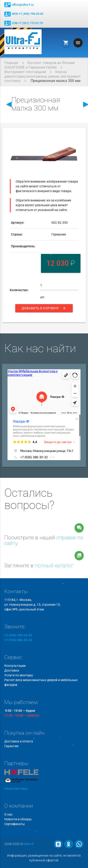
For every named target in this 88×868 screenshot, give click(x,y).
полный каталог (54, 566)
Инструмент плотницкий (25, 72)
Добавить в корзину (44, 308)
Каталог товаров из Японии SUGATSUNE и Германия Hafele (39, 65)
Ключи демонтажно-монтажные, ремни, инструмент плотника (43, 76)
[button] (74, 137)
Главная (11, 63)
